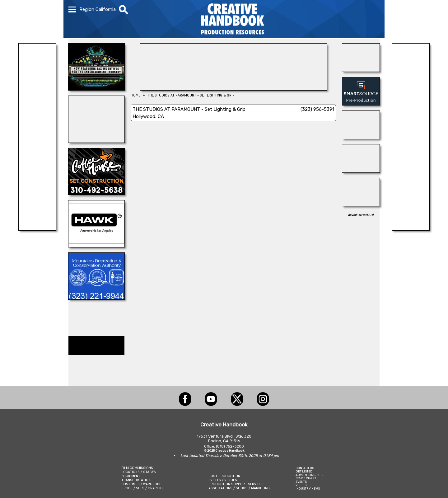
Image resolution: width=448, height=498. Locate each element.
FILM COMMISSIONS (137, 468)
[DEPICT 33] (233, 89)
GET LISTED (304, 471)
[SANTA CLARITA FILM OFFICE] (96, 89)
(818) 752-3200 (230, 446)
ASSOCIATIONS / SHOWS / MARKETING (239, 488)
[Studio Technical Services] (96, 141)
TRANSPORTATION (136, 480)
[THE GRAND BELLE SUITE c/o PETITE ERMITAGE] (361, 171)
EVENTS (301, 482)
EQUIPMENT (131, 476)
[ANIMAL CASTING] (37, 229)
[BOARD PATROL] (361, 137)
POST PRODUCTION (224, 476)
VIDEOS (301, 485)
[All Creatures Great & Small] (361, 204)
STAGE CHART (306, 478)
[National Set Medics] (411, 229)
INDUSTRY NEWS (308, 489)
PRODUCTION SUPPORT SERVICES (236, 484)
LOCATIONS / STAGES (139, 472)
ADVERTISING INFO (310, 475)
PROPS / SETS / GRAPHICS (143, 488)
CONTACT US (305, 468)
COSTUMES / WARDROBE (141, 484)
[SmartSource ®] (361, 104)
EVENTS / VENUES (223, 480)
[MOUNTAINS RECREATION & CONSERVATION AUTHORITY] (96, 298)
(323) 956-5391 (317, 109)
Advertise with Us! (361, 215)
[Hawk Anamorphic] (96, 246)
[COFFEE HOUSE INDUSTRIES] (96, 193)
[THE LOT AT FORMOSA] (361, 70)
